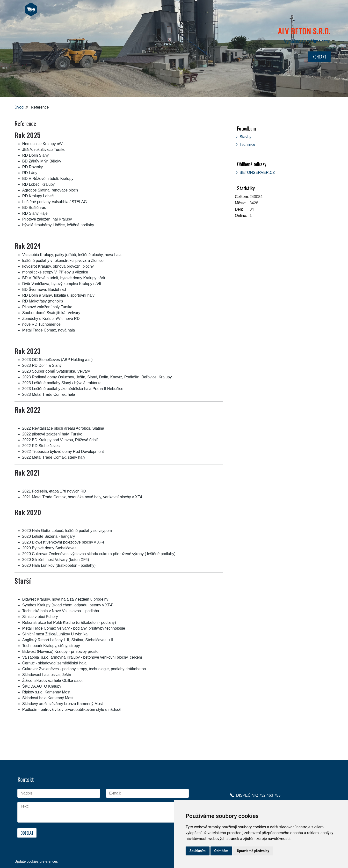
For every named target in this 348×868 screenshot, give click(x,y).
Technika (247, 144)
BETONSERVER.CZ (257, 173)
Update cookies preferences (36, 861)
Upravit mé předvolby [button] (253, 851)
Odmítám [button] (221, 851)
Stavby (245, 137)
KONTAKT (319, 57)
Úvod (19, 107)
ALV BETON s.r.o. (304, 31)
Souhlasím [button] (198, 851)
